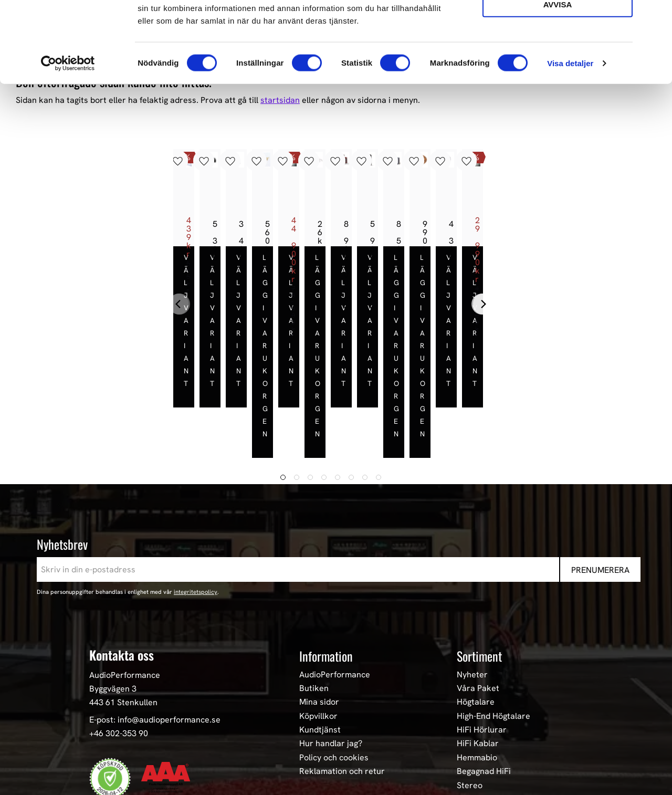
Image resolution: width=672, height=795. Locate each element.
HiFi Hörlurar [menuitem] (482, 642)
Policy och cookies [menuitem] (334, 670)
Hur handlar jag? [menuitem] (331, 656)
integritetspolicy (196, 504)
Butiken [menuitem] (314, 600)
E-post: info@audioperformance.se (155, 632)
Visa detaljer (570, 144)
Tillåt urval (558, 55)
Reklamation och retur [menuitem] (342, 684)
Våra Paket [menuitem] (478, 600)
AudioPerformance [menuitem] (335, 587)
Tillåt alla (557, 25)
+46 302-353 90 (119, 645)
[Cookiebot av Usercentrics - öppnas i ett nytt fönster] (68, 144)
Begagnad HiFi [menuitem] (484, 684)
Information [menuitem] (326, 568)
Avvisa (558, 85)
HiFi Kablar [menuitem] (478, 656)
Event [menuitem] (468, 712)
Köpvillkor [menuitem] (318, 628)
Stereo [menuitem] (470, 697)
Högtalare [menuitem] (476, 614)
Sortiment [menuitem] (479, 568)
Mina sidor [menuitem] (319, 614)
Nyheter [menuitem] (472, 587)
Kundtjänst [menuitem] (320, 642)
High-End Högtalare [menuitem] (493, 628)
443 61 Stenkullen (123, 614)
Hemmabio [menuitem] (477, 670)
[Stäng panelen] (656, 16)
